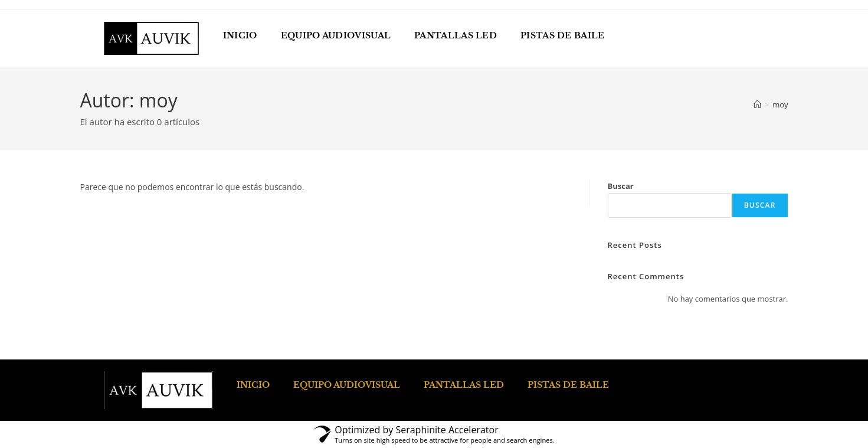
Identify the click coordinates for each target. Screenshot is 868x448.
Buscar (621, 186)
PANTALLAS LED (456, 35)
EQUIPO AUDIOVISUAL (336, 35)
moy (780, 104)
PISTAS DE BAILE (563, 35)
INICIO (240, 35)
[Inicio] (757, 104)
